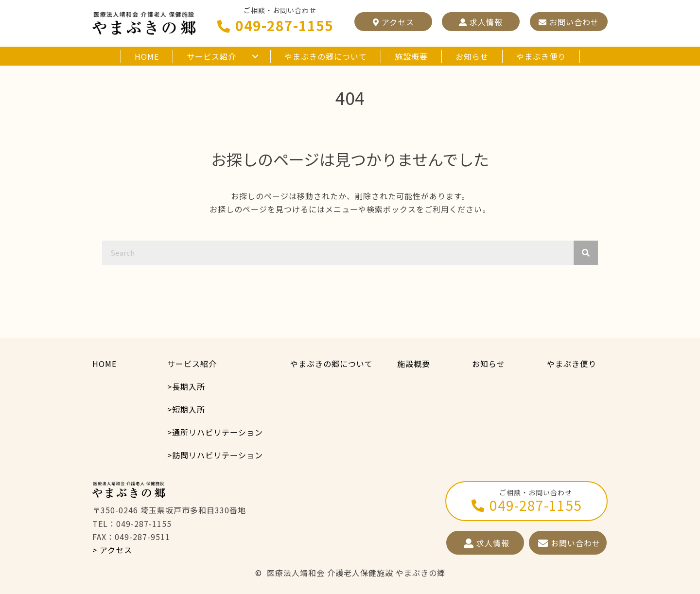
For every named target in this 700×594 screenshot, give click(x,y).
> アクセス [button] (112, 550)
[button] (393, 22)
